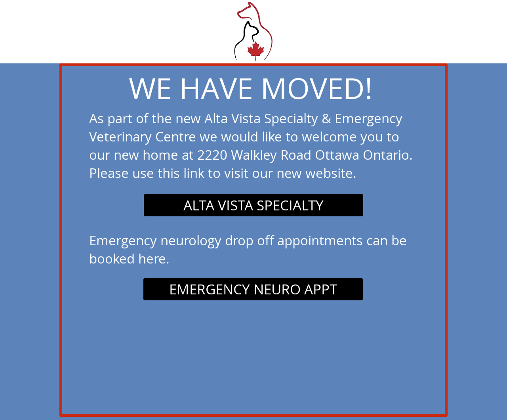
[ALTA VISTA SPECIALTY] (253, 205)
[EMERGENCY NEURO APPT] (253, 289)
